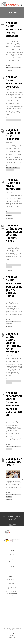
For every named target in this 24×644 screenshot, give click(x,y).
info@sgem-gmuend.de (12, 594)
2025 (12, 170)
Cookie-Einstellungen (12, 640)
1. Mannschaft (12, 67)
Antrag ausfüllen (16, 529)
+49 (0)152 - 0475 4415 (13, 591)
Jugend (12, 567)
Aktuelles (12, 557)
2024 (7, 381)
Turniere (12, 564)
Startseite (12, 554)
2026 (7, 67)
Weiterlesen (9, 70)
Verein (12, 559)
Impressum (12, 635)
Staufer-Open (12, 569)
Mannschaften (12, 562)
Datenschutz (12, 638)
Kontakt (12, 633)
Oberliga (18, 67)
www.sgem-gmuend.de (12, 595)
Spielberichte (16, 168)
